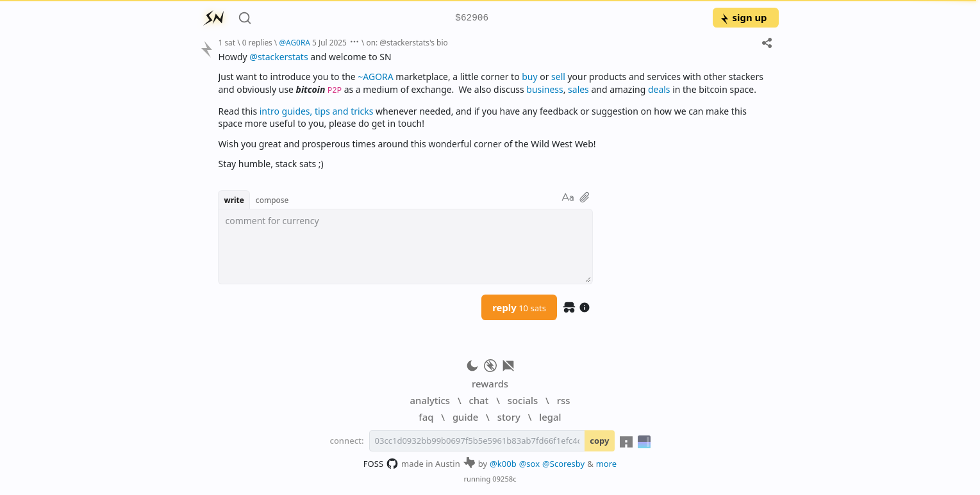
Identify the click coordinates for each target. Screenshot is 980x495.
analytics (430, 400)
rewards (490, 384)
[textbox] (493, 110)
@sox (529, 464)
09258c (504, 479)
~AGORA (375, 77)
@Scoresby (563, 464)
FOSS (381, 464)
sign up (743, 17)
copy (599, 441)
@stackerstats (278, 57)
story (509, 417)
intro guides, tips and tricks (317, 111)
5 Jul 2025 (329, 42)
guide (465, 417)
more (607, 464)
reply (519, 307)
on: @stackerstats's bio (407, 42)
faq (426, 417)
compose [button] (272, 200)
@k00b (503, 464)
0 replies (257, 42)
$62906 (472, 18)
